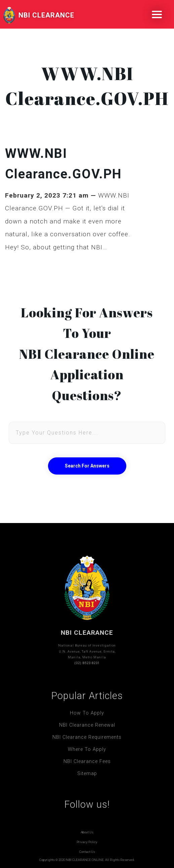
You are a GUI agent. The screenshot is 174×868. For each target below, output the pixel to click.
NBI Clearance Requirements (87, 737)
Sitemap (87, 774)
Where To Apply (87, 749)
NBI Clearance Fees (87, 761)
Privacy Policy (87, 842)
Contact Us (87, 852)
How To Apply (87, 713)
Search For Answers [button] (87, 466)
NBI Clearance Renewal (87, 725)
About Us (87, 832)
